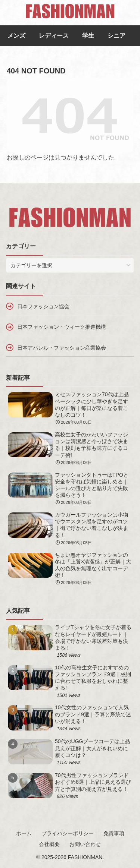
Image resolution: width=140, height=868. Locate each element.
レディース (54, 36)
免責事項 (114, 833)
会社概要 (49, 844)
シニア (116, 36)
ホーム (24, 833)
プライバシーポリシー (68, 833)
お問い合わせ (85, 844)
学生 (88, 36)
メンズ (16, 36)
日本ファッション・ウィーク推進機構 (62, 327)
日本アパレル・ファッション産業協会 (62, 348)
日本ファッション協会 (43, 306)
